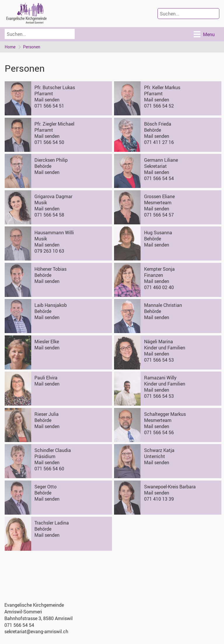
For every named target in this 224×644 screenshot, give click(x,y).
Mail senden (47, 100)
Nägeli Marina (159, 342)
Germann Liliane (161, 160)
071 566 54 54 (159, 178)
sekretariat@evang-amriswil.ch (36, 631)
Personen (32, 47)
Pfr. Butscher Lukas (55, 87)
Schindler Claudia (53, 450)
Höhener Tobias (50, 269)
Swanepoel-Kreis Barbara (170, 487)
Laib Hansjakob (51, 305)
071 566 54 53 (159, 360)
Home (10, 47)
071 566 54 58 (49, 215)
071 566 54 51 (49, 106)
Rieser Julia (47, 414)
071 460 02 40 (159, 287)
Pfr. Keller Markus (162, 87)
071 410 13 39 (159, 499)
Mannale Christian (163, 305)
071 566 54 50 (49, 142)
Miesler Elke (47, 342)
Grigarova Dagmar (53, 196)
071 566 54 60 (49, 469)
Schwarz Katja (159, 450)
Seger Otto (45, 487)
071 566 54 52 (159, 106)
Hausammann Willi (54, 233)
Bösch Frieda (158, 124)
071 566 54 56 (159, 432)
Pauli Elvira (46, 378)
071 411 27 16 (159, 142)
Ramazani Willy (160, 378)
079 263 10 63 (49, 251)
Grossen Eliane (159, 196)
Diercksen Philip (51, 160)
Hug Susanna (158, 233)
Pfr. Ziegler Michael (54, 124)
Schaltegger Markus (165, 414)
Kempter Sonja (159, 269)
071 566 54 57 (159, 215)
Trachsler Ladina (52, 523)
